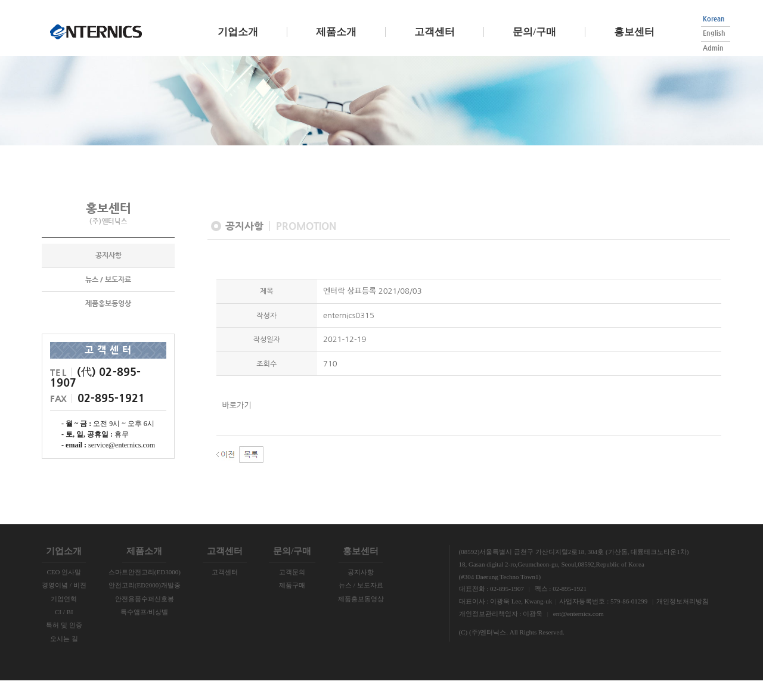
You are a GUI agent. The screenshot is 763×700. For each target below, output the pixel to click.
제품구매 (292, 605)
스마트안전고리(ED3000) (145, 592)
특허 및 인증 (64, 645)
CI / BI (64, 631)
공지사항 (108, 276)
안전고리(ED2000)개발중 (145, 605)
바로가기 (237, 425)
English (714, 33)
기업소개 (238, 32)
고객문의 (292, 592)
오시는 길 (64, 658)
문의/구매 (534, 32)
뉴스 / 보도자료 (108, 300)
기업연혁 (64, 618)
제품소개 (336, 32)
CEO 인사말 (64, 592)
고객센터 (435, 32)
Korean (714, 19)
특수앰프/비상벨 (144, 631)
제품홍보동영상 (108, 324)
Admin (713, 48)
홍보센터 (634, 32)
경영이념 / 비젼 (64, 605)
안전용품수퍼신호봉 (145, 618)
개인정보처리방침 (683, 621)
